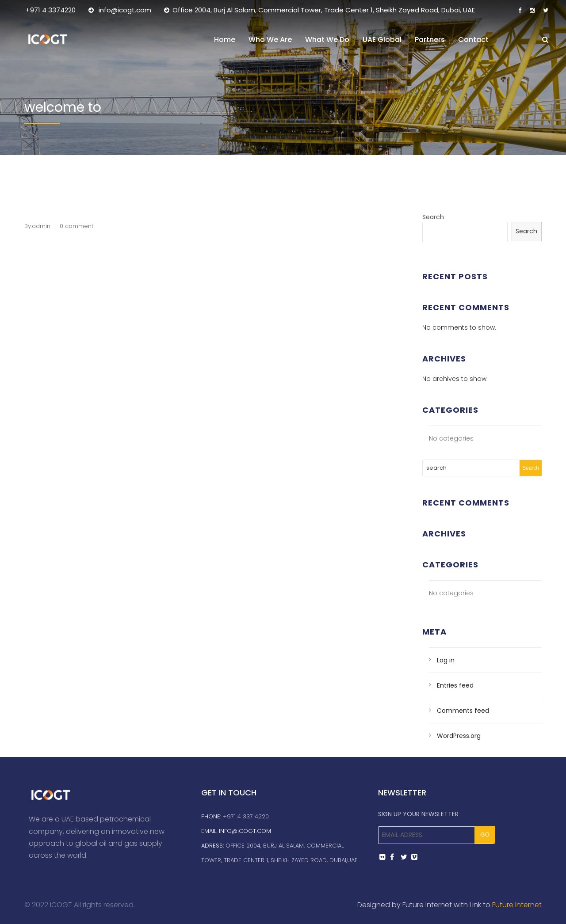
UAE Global (382, 40)
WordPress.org (459, 736)
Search (433, 217)
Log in (446, 660)
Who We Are (270, 40)
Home (225, 40)
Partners (430, 40)
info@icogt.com (245, 831)
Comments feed (463, 711)
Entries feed (455, 685)
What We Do (327, 40)
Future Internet (517, 905)
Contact (473, 40)
